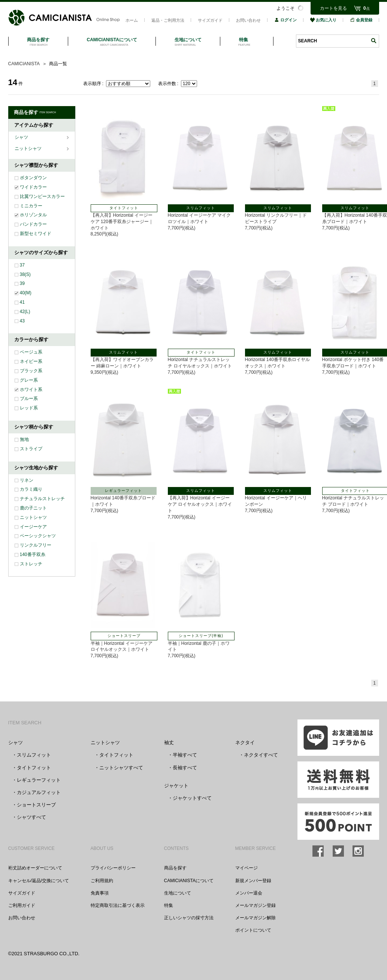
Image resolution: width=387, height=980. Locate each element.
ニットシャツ (29, 148)
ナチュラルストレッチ (42, 499)
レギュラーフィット (39, 780)
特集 (169, 905)
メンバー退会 (249, 893)
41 (22, 302)
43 (22, 321)
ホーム (132, 20)
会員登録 (361, 20)
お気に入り (323, 20)
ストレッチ (31, 564)
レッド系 (29, 408)
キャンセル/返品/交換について (39, 881)
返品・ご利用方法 (168, 20)
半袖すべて (185, 755)
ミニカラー (31, 206)
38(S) (25, 274)
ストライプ (31, 449)
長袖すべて (185, 768)
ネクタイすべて (261, 755)
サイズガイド (210, 20)
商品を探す (175, 868)
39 (22, 283)
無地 (24, 439)
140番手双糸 (33, 554)
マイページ (247, 868)
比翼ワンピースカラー (42, 196)
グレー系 (29, 380)
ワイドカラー (33, 187)
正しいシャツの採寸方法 (189, 918)
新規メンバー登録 (253, 881)
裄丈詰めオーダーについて (35, 868)
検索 (374, 41)
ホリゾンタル (33, 215)
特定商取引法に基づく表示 (118, 905)
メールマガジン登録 (256, 905)
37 (22, 265)
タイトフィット (34, 768)
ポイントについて (253, 930)
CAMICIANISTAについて (189, 881)
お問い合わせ (248, 20)
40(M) (26, 293)
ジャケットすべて (192, 798)
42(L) (25, 312)
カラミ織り (31, 489)
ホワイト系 (31, 390)
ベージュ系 (31, 352)
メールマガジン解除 (256, 918)
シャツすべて (31, 817)
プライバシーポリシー (113, 868)
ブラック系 (31, 371)
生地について (178, 893)
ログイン (285, 20)
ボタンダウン (33, 178)
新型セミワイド (36, 234)
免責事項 (100, 893)
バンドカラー (33, 224)
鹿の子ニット (33, 508)
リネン (27, 480)
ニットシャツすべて (121, 768)
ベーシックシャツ (38, 536)
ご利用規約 (102, 881)
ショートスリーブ (36, 805)
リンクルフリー (36, 545)
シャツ (22, 137)
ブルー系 (29, 399)
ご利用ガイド (22, 905)
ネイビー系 (31, 361)
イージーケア (33, 527)
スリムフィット (34, 755)
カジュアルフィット (39, 792)
